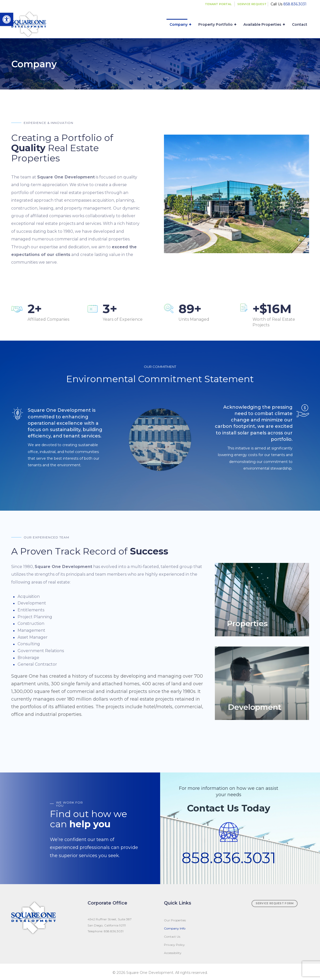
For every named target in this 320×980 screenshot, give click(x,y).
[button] (7, 19)
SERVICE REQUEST (252, 4)
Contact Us (172, 937)
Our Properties (175, 920)
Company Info (175, 928)
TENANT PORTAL (218, 4)
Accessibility (173, 953)
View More (262, 600)
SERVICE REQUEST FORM (275, 903)
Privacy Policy (174, 945)
